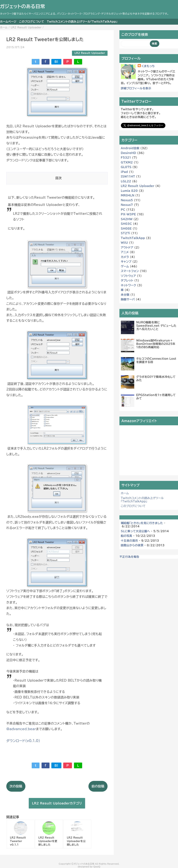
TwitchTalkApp (133, 238)
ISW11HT (128, 177)
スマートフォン (130, 271)
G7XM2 (127, 162)
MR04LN (128, 195)
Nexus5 (127, 200)
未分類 (125, 295)
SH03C (126, 224)
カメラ (125, 257)
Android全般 (130, 148)
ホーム (125, 493)
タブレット (127, 280)
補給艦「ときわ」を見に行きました (142, 523)
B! (56, 62)
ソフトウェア (128, 276)
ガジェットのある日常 (23, 6)
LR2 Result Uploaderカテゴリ (57, 803)
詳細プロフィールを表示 (136, 88)
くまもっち (148, 66)
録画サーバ (128, 299)
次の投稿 (16, 786)
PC (123, 210)
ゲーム (125, 266)
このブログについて (32, 22)
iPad (124, 172)
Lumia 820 (129, 191)
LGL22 (126, 181)
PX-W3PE (128, 214)
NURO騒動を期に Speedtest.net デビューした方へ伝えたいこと (156, 326)
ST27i (126, 233)
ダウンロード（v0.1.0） (23, 741)
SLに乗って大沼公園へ (135, 531)
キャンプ (126, 262)
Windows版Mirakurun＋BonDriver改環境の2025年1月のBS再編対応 (156, 344)
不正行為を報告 (129, 557)
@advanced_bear (21, 729)
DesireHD (129, 153)
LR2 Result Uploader (90, 53)
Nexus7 (127, 205)
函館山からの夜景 (132, 545)
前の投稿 (98, 786)
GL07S (126, 167)
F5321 (126, 158)
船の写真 (127, 536)
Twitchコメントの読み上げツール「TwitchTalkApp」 (82, 22)
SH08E (126, 229)
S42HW (127, 219)
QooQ (97, 867)
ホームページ (8, 22)
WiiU (125, 243)
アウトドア (127, 247)
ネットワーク (129, 285)
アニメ (125, 252)
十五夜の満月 (129, 541)
